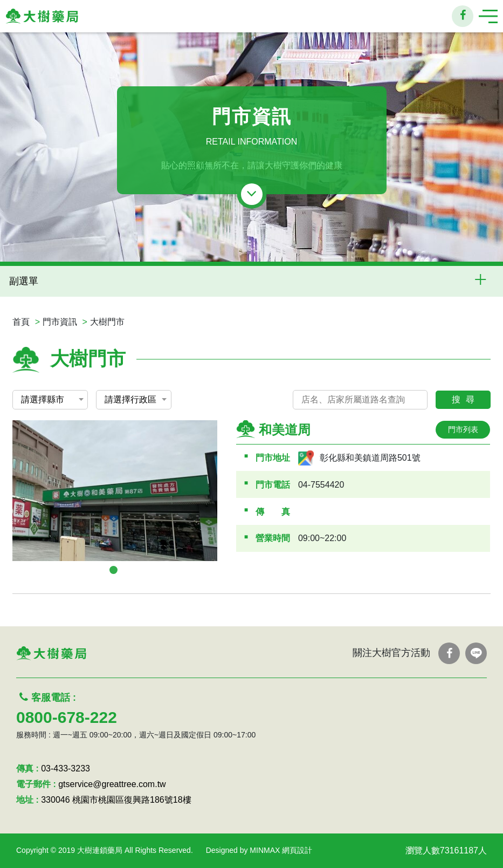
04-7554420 (321, 485)
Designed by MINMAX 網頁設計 (259, 850)
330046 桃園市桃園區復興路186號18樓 (116, 800)
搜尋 (466, 399)
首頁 (21, 322)
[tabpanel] (115, 491)
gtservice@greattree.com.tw (112, 784)
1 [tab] (113, 570)
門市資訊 (60, 322)
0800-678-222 (67, 717)
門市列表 (463, 429)
